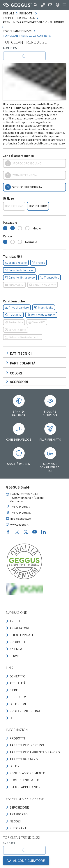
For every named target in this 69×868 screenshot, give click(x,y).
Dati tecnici (19, 353)
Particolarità (21, 363)
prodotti (26, 13)
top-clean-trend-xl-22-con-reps (27, 36)
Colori (14, 373)
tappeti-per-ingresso (19, 18)
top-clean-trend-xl (18, 31)
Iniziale (9, 13)
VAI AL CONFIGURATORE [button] (26, 860)
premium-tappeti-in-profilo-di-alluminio (33, 22)
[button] (36, 5)
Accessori (17, 382)
